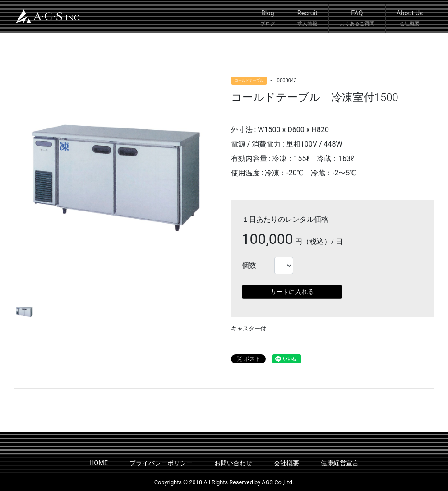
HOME (99, 463)
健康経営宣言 (340, 463)
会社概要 (286, 463)
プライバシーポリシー (161, 463)
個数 (249, 265)
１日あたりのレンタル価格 (285, 219)
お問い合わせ (233, 463)
